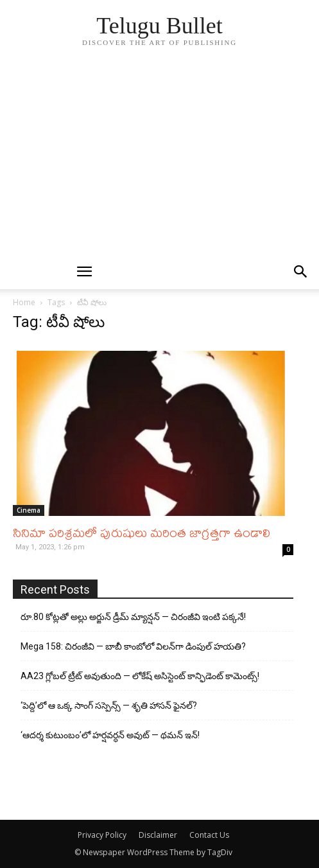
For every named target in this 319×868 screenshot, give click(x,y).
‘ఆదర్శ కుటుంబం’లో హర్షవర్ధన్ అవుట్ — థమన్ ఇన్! (110, 735)
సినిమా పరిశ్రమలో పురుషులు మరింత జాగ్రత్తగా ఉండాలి (142, 532)
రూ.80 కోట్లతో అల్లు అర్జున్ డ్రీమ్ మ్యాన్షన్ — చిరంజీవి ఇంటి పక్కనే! (133, 617)
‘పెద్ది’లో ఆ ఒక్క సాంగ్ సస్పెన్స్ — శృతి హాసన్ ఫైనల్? (109, 705)
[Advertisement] (159, 158)
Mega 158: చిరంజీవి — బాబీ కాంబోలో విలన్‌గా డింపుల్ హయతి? (133, 646)
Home (24, 302)
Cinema (29, 510)
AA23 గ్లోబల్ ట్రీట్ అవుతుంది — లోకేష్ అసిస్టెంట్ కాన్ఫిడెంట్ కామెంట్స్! (140, 676)
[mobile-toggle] (85, 272)
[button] (301, 272)
